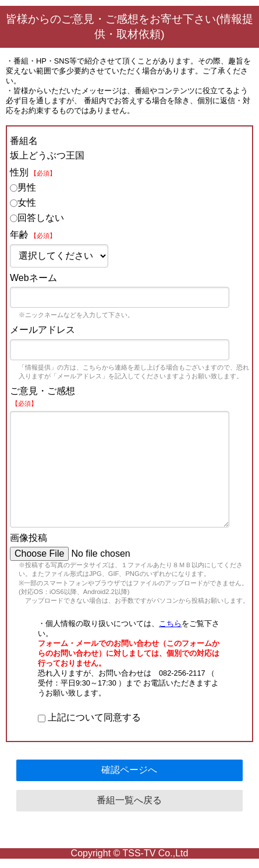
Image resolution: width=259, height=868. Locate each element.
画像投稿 (29, 538)
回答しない (37, 218)
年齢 (33, 235)
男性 (23, 187)
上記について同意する (89, 717)
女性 (23, 203)
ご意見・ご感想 (42, 396)
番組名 (24, 141)
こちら (170, 623)
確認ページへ (129, 770)
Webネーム (33, 278)
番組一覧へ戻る (129, 800)
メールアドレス (42, 330)
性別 (33, 172)
